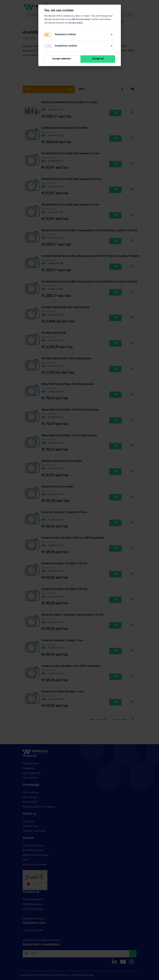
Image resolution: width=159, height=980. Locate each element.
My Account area (81, 19)
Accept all (98, 59)
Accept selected (61, 59)
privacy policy (76, 23)
